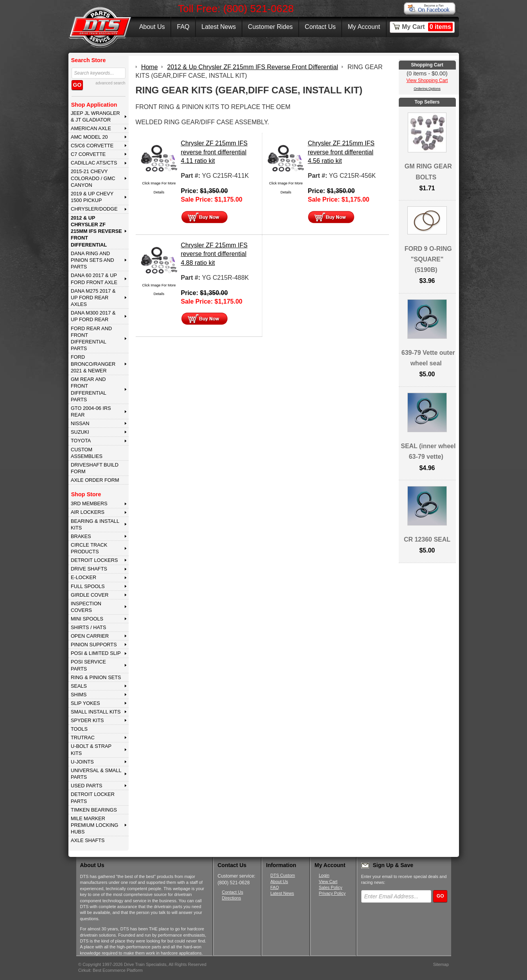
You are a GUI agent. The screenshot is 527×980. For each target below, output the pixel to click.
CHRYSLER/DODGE (94, 209)
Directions (232, 898)
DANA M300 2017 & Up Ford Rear (93, 316)
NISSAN (80, 423)
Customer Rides (270, 27)
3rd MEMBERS (89, 503)
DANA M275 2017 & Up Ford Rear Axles (93, 298)
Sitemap (441, 964)
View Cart (328, 882)
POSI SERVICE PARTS (88, 665)
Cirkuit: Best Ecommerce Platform (110, 970)
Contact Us (320, 27)
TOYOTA (81, 441)
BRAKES (81, 536)
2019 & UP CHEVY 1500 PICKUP (92, 197)
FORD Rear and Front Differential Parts (91, 339)
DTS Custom (283, 875)
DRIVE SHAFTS (89, 569)
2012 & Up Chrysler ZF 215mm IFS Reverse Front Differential (96, 231)
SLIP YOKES (85, 703)
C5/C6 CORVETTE (92, 146)
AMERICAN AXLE (91, 128)
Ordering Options (427, 89)
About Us (152, 27)
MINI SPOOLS (87, 619)
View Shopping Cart (427, 80)
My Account (364, 27)
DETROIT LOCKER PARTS (93, 798)
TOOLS (79, 729)
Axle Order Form (95, 480)
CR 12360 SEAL (427, 539)
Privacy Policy (332, 893)
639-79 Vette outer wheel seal (428, 358)
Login (324, 875)
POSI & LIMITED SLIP (96, 653)
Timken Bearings (94, 810)
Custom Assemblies (87, 453)
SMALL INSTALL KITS (96, 712)
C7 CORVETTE (88, 154)
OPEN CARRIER (90, 636)
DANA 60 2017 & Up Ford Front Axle (94, 279)
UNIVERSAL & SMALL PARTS (96, 774)
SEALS (79, 686)
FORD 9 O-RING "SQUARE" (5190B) (428, 259)
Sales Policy (331, 887)
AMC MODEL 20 (89, 137)
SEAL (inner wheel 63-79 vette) (428, 451)
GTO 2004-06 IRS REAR (91, 411)
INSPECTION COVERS (86, 607)
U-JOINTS (82, 762)
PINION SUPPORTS (94, 645)
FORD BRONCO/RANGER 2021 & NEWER (93, 364)
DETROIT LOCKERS (94, 560)
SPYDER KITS (87, 720)
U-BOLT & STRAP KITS (91, 749)
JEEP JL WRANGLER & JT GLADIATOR (95, 116)
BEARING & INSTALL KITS (95, 524)
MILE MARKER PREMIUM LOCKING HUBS (95, 825)
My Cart (427, 27)
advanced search (110, 83)
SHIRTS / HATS (89, 627)
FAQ (183, 27)
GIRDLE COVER (90, 595)
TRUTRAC (83, 738)
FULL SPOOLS (88, 586)
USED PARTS (87, 786)
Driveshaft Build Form (95, 468)
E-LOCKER (83, 577)
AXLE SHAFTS (88, 840)
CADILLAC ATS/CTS (94, 163)
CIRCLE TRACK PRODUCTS (89, 548)
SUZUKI (80, 432)
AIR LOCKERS (88, 512)
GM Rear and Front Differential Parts (89, 389)
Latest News (219, 27)
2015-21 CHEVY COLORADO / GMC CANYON (93, 178)
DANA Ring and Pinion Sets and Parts (92, 260)
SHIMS (79, 695)
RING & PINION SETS (96, 677)
